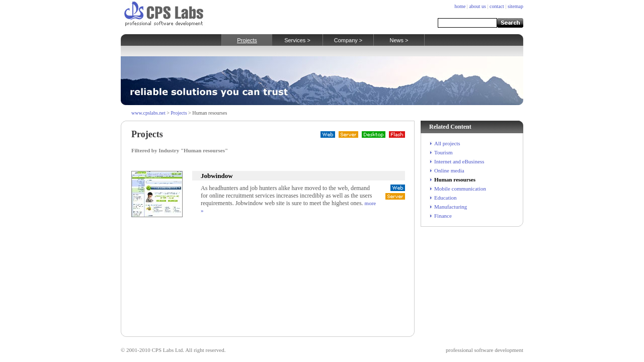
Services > (297, 40)
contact (497, 6)
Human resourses (455, 179)
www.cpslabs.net (148, 113)
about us (477, 6)
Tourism (444, 152)
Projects (247, 40)
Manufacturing (451, 207)
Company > (348, 40)
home (460, 6)
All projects (447, 143)
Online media (449, 170)
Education (446, 198)
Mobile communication (460, 189)
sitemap (515, 6)
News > (399, 40)
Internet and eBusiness (459, 161)
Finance (443, 216)
